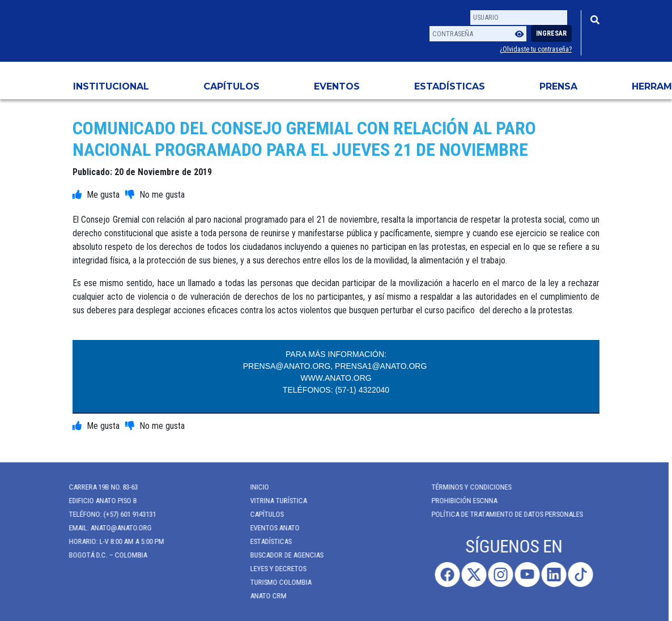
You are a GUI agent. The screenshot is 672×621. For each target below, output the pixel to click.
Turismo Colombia (276, 582)
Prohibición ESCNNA (460, 501)
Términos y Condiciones (467, 487)
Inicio (255, 487)
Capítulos (231, 86)
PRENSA (558, 86)
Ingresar (551, 33)
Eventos (337, 86)
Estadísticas (450, 86)
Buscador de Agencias (282, 555)
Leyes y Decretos (273, 569)
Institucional (111, 86)
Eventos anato (270, 528)
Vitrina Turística (274, 501)
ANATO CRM (263, 596)
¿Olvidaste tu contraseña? (536, 49)
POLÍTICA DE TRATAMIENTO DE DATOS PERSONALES (502, 514)
